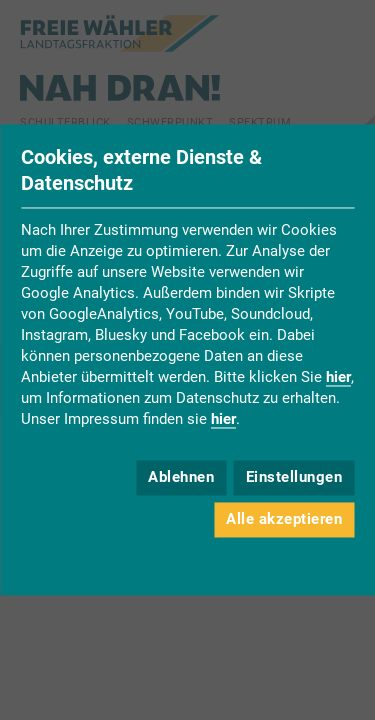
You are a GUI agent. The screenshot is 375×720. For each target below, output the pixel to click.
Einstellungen (294, 477)
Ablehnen (181, 477)
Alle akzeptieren (284, 519)
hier (338, 378)
